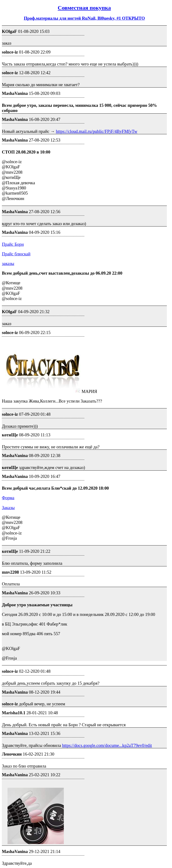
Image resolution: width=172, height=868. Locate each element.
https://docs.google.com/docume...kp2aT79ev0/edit (107, 745)
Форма (8, 498)
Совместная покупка (84, 8)
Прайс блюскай (16, 254)
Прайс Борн (13, 244)
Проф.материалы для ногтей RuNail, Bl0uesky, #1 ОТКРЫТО (84, 18)
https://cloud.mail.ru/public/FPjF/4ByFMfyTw (97, 131)
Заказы (8, 508)
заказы (8, 263)
